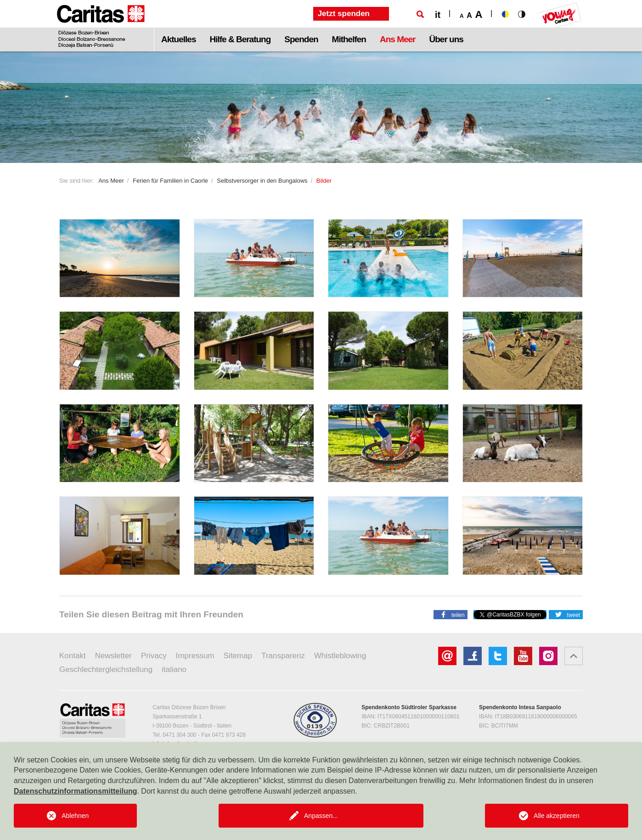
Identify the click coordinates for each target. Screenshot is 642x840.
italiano (174, 669)
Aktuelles (178, 39)
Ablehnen (75, 816)
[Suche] (420, 14)
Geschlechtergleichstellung (106, 669)
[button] (451, 614)
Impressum (195, 656)
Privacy (154, 656)
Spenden (301, 39)
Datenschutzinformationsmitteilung (75, 791)
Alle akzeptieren (557, 816)
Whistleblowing (340, 656)
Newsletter (113, 656)
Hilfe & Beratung (240, 39)
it (438, 15)
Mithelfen (349, 39)
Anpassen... (321, 816)
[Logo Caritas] (101, 26)
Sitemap (238, 656)
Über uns (446, 39)
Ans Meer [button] (398, 39)
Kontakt (73, 656)
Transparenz (283, 656)
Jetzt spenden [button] (344, 14)
